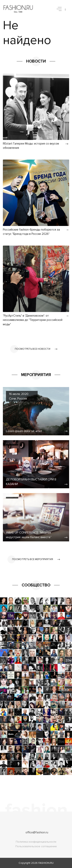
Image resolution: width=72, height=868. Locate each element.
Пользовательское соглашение (36, 846)
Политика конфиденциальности (36, 842)
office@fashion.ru (37, 832)
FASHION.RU (46, 863)
